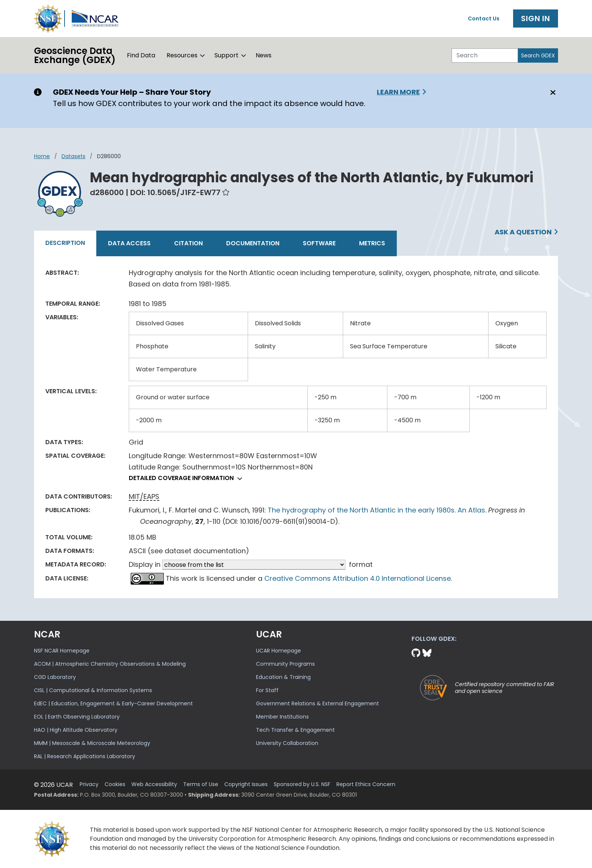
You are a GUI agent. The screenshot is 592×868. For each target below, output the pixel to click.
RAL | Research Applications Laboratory (85, 756)
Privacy (89, 784)
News (264, 55)
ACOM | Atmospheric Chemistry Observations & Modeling (110, 664)
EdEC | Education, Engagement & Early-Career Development (113, 703)
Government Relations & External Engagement (318, 703)
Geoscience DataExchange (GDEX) (75, 55)
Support (227, 55)
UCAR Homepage (278, 651)
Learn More (398, 92)
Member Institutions (282, 717)
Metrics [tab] (372, 243)
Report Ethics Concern (366, 784)
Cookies (115, 784)
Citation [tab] (188, 243)
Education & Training (283, 677)
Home (42, 156)
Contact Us (484, 18)
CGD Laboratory (55, 677)
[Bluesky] (427, 653)
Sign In (536, 18)
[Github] (417, 653)
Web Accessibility (154, 784)
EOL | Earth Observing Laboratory (77, 717)
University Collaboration (287, 743)
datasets (73, 156)
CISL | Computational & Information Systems (93, 690)
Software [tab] (319, 243)
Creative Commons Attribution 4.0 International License (358, 578)
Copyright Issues (246, 784)
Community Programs (285, 664)
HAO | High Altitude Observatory (76, 730)
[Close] (552, 92)
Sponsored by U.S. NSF (302, 784)
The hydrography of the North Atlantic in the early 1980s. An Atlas (376, 510)
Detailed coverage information (187, 478)
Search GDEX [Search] (538, 55)
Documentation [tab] (253, 243)
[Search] (485, 55)
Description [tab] (65, 243)
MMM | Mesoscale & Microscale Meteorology (92, 743)
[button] (203, 55)
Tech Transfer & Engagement (295, 730)
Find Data (141, 55)
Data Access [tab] (129, 243)
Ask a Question (523, 232)
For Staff (267, 690)
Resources (182, 55)
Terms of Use (201, 784)
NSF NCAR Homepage (62, 651)
